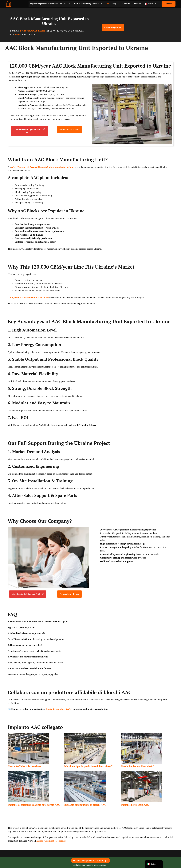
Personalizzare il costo (69, 129)
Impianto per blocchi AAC (59, 709)
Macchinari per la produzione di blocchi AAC (89, 766)
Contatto (126, 4)
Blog (117, 4)
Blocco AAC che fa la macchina (24, 766)
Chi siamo (137, 4)
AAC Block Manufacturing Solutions (87, 4)
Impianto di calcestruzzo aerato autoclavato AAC (34, 805)
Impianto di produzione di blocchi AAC (49, 4)
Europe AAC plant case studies (51, 841)
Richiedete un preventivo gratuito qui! (91, 861)
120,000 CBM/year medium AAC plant (29, 298)
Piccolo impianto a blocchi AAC (138, 766)
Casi (108, 4)
